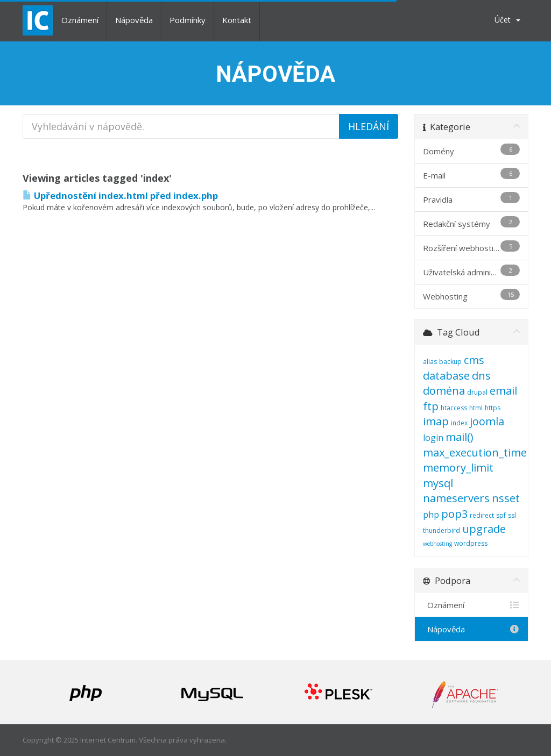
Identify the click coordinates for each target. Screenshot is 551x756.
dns (481, 376)
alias (430, 362)
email (503, 391)
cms (474, 360)
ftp (431, 406)
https (493, 408)
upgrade (484, 529)
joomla (487, 421)
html (476, 408)
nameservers (456, 498)
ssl (512, 515)
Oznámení (80, 20)
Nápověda (134, 20)
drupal (477, 392)
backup (450, 362)
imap (436, 421)
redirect (482, 515)
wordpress (471, 543)
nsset (506, 498)
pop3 (454, 514)
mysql (438, 483)
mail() (460, 437)
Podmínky (188, 20)
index (459, 423)
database (446, 376)
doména (444, 391)
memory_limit (458, 468)
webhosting (437, 544)
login (433, 438)
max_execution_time (475, 452)
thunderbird (441, 530)
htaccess (454, 408)
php (431, 515)
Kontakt (237, 20)
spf (501, 515)
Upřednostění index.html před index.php (120, 195)
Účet (507, 20)
